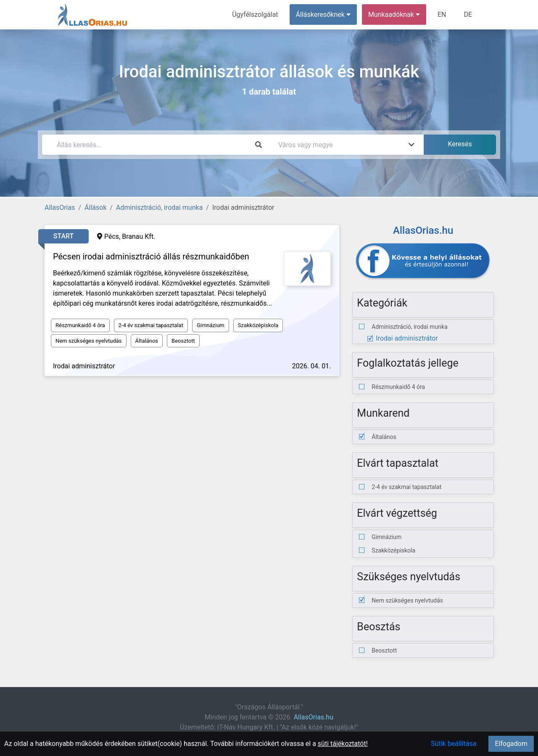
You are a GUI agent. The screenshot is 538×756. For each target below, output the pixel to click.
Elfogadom (511, 744)
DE (468, 15)
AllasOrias (60, 208)
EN (442, 15)
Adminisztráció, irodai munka (159, 208)
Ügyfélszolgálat (255, 15)
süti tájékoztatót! (343, 744)
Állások (95, 208)
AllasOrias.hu (314, 717)
